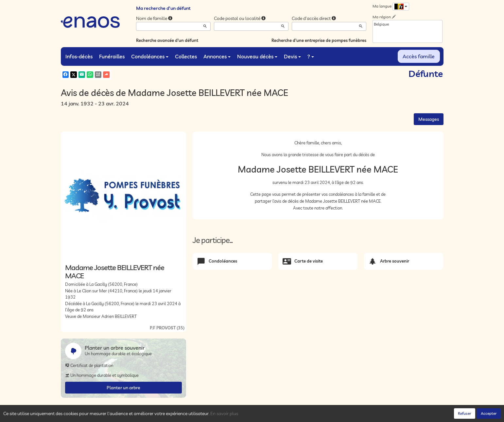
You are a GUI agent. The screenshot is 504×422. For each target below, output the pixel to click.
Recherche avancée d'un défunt (167, 40)
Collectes (186, 56)
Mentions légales (178, 415)
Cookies (151, 415)
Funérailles (112, 56)
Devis (292, 56)
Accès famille (419, 56)
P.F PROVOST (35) (167, 328)
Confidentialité (126, 415)
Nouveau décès (257, 56)
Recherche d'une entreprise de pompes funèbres (319, 40)
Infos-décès (79, 56)
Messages (429, 119)
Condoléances (150, 56)
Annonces (217, 56)
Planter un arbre (123, 388)
